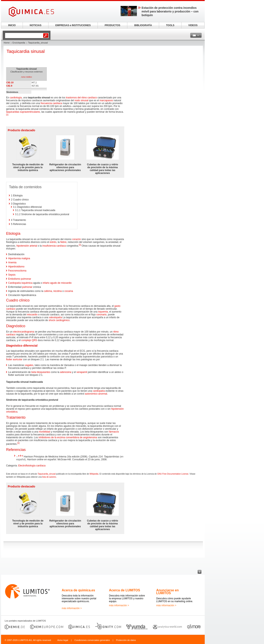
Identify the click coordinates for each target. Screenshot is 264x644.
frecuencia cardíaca (51, 103)
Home (7, 43)
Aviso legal (63, 640)
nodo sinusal (81, 100)
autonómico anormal (96, 394)
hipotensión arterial (27, 246)
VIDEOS (193, 25)
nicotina (57, 291)
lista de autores (49, 477)
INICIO (12, 25)
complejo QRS (29, 340)
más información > (72, 608)
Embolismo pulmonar (20, 279)
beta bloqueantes (41, 372)
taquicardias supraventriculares (23, 112)
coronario (101, 315)
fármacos (114, 432)
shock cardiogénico (59, 320)
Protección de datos (126, 640)
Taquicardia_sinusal (47, 474)
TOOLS (170, 25)
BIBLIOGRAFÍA (143, 25)
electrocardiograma (24, 332)
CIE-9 (9, 86)
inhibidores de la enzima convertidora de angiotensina (68, 437)
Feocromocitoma (17, 271)
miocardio (32, 315)
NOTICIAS (36, 25)
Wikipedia (94, 474)
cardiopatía (99, 391)
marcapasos (106, 100)
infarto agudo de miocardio (57, 283)
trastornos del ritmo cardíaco (81, 98)
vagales (29, 365)
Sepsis (12, 275)
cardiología (16, 98)
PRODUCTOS (112, 25)
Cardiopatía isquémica (20, 283)
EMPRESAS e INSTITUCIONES (73, 25)
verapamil (82, 372)
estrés (53, 242)
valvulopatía (55, 317)
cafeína (48, 291)
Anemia (12, 262)
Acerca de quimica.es (78, 590)
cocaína (69, 291)
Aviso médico (26, 77)
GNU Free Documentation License (173, 474)
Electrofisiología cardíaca (32, 466)
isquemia (103, 312)
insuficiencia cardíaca (54, 246)
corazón (76, 239)
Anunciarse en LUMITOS (167, 592)
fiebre (63, 242)
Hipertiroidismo (16, 267)
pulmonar (27, 287)
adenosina (66, 372)
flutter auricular (14, 359)
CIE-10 (10, 82)
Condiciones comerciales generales (92, 640)
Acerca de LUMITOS (125, 590)
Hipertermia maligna (19, 258)
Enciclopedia (19, 43)
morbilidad (45, 432)
